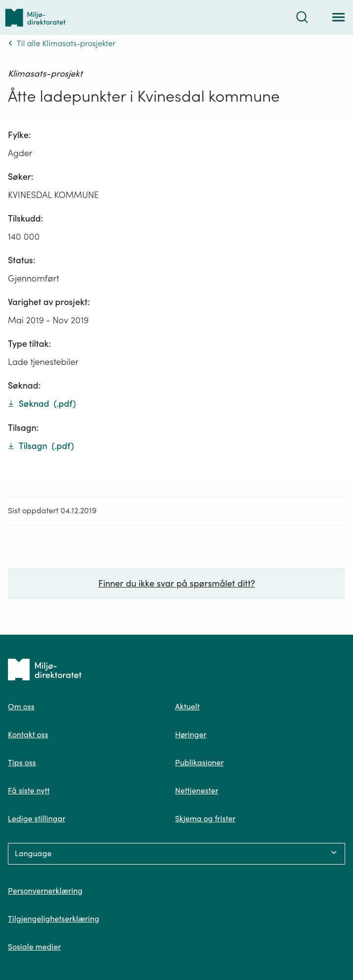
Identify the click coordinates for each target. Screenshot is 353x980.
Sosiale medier (34, 947)
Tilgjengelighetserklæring (54, 919)
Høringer (191, 734)
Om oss (21, 706)
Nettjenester (197, 790)
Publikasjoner (199, 762)
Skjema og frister (205, 818)
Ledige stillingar (37, 818)
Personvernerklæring (45, 891)
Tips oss (22, 762)
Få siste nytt (29, 790)
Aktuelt (187, 706)
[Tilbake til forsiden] (35, 17)
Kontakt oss (28, 734)
